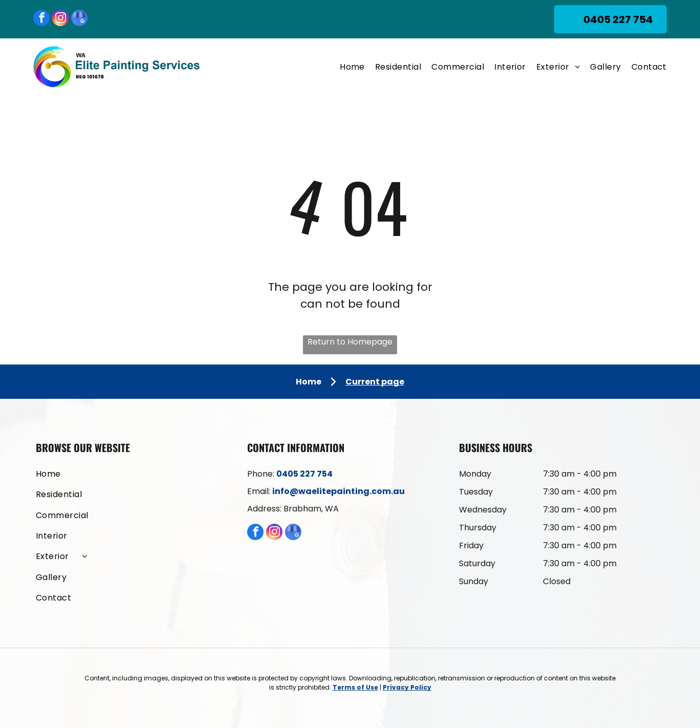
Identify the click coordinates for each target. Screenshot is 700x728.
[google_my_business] (79, 19)
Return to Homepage (350, 342)
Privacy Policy (407, 687)
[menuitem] (347, 67)
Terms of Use (355, 687)
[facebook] (41, 19)
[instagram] (60, 19)
